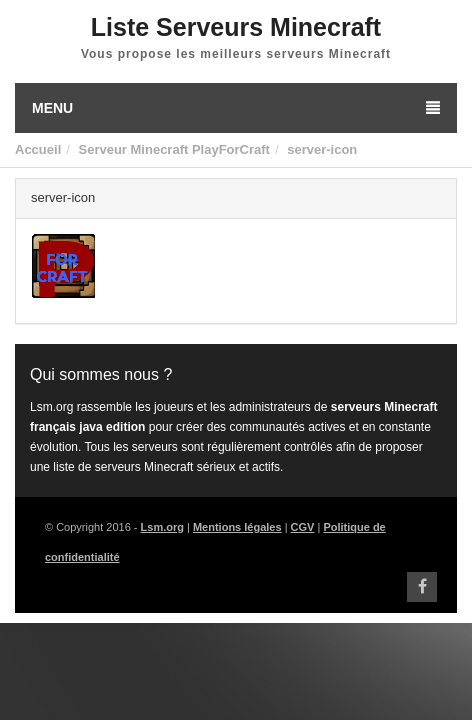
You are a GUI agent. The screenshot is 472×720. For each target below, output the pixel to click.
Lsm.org (162, 527)
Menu (236, 108)
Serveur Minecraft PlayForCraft (173, 149)
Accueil (38, 149)
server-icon (322, 149)
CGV (303, 527)
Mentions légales (237, 527)
